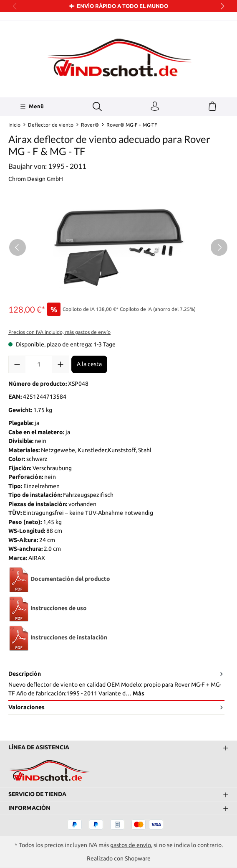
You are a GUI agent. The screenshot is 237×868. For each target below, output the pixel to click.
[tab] (116, 684)
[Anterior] (18, 247)
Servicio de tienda (37, 794)
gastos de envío (131, 845)
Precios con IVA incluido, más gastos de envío (59, 332)
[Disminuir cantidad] (17, 364)
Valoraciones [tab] (116, 707)
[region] (118, 247)
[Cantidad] (39, 364)
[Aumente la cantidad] (61, 364)
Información (29, 808)
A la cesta (89, 364)
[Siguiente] (219, 247)
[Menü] (32, 107)
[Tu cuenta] (155, 107)
